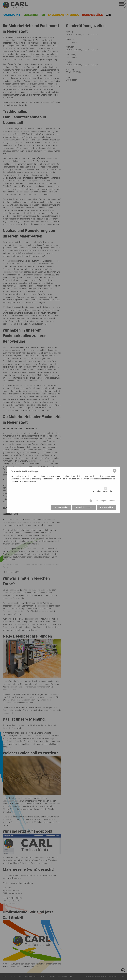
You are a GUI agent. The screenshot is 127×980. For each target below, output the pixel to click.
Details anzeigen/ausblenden (104, 500)
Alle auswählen (106, 507)
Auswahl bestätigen (84, 507)
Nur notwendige (61, 507)
